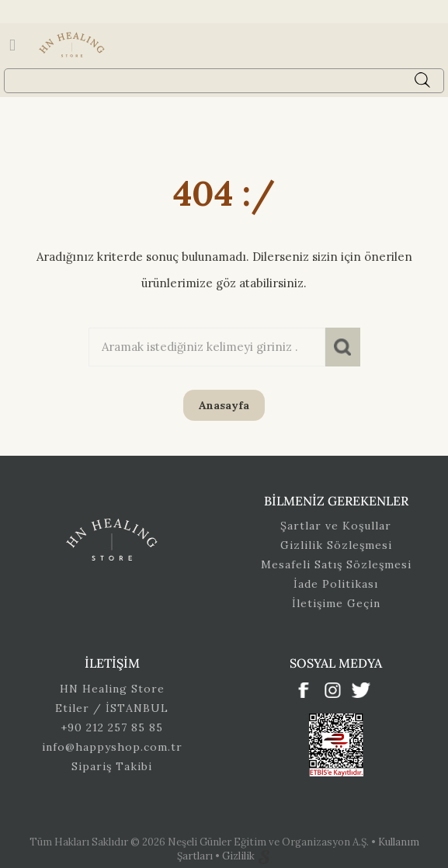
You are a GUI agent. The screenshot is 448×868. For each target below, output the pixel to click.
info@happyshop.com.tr (112, 747)
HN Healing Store (112, 689)
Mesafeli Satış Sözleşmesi (336, 564)
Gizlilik (240, 856)
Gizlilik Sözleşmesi (336, 545)
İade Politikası (336, 584)
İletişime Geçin (336, 603)
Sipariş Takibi (112, 766)
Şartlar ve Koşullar (336, 526)
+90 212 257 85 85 (112, 727)
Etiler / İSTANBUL (112, 708)
